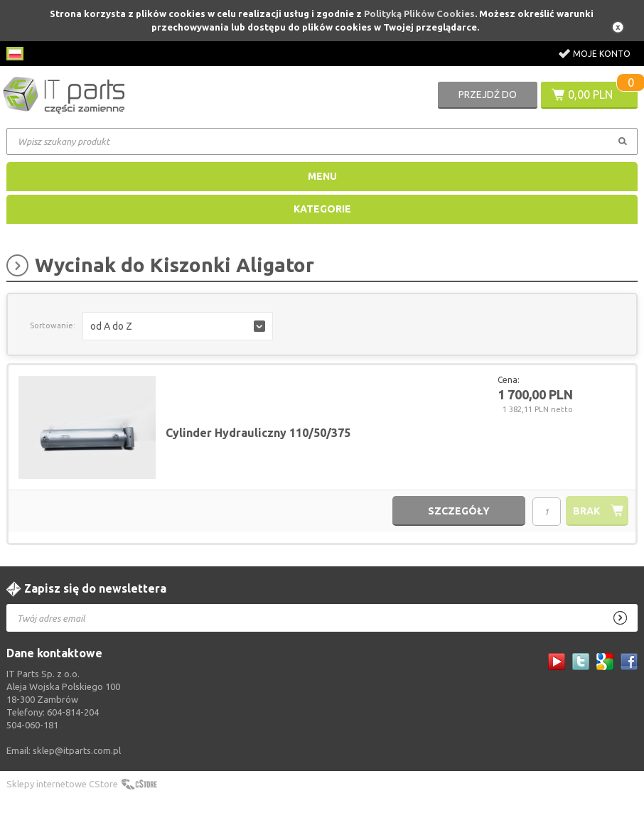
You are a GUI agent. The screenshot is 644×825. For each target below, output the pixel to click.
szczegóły (459, 511)
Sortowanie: (53, 325)
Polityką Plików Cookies (419, 14)
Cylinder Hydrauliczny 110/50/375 (258, 433)
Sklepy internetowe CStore (62, 784)
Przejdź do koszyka (488, 99)
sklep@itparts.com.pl (77, 750)
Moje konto (602, 54)
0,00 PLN (590, 95)
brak (586, 511)
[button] (178, 326)
